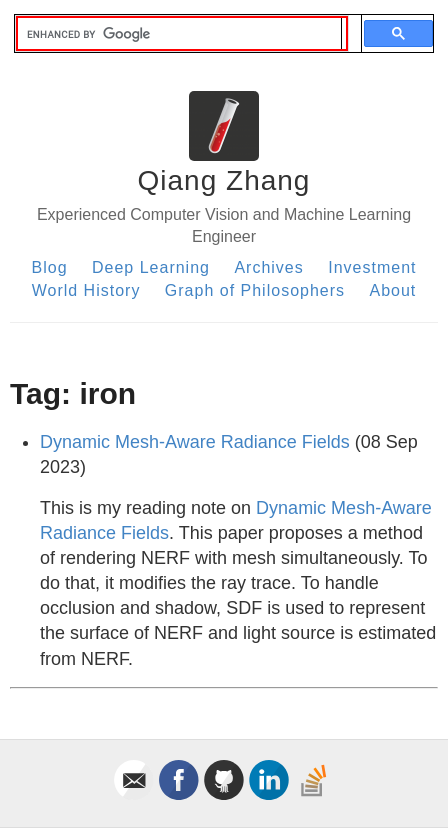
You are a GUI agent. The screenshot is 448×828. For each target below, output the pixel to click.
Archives (268, 267)
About (393, 290)
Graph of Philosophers (255, 290)
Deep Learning (151, 267)
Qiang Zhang (224, 180)
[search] (179, 34)
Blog (50, 267)
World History (86, 290)
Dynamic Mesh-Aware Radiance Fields (195, 442)
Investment (372, 267)
